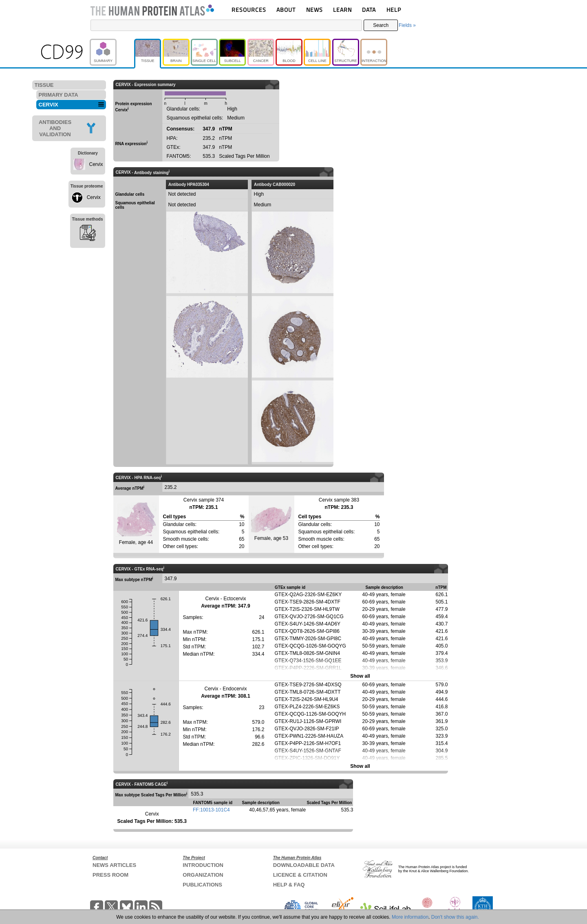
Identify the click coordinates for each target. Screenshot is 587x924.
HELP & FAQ (289, 885)
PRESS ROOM (110, 875)
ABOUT (286, 10)
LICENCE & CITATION (300, 875)
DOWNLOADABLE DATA (304, 865)
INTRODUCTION (203, 865)
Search (381, 25)
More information (410, 917)
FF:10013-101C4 (211, 810)
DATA (369, 10)
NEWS (314, 10)
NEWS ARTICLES (114, 865)
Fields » (407, 25)
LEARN (342, 10)
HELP (394, 10)
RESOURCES (249, 10)
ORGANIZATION (203, 875)
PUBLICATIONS (202, 885)
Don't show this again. (455, 917)
